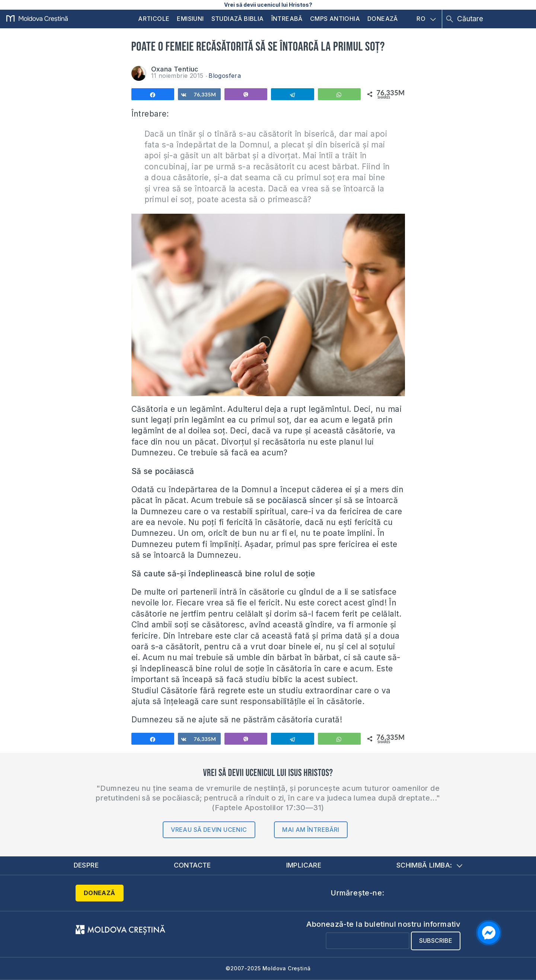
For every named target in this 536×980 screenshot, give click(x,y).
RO (426, 19)
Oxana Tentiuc (175, 69)
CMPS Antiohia (335, 19)
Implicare (304, 865)
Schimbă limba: (430, 865)
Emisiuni (190, 19)
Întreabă (287, 19)
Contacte (192, 865)
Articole (154, 19)
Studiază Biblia (238, 19)
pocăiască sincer (300, 500)
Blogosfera (225, 76)
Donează (383, 19)
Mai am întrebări (311, 830)
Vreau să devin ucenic (209, 830)
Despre (86, 865)
